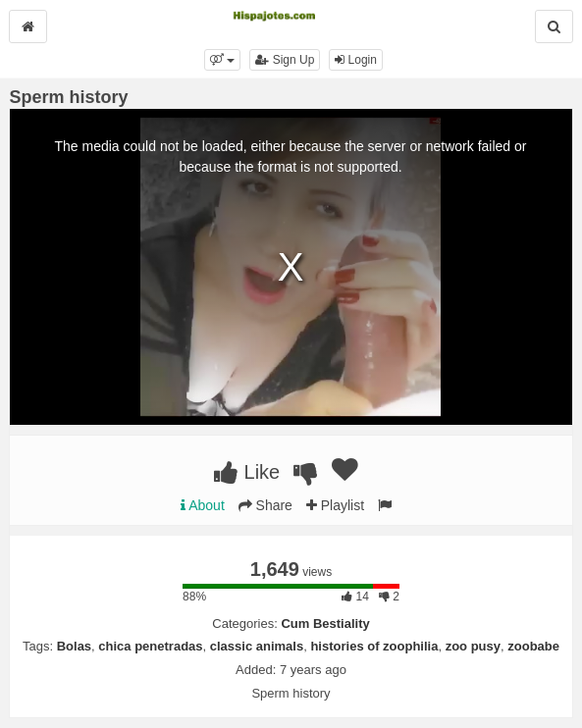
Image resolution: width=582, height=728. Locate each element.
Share (265, 505)
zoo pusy (473, 646)
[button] (222, 60)
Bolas (74, 646)
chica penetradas (150, 646)
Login (356, 60)
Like (247, 472)
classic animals (257, 646)
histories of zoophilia (374, 646)
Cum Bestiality (325, 624)
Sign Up (285, 60)
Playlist (335, 505)
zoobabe (533, 646)
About (203, 505)
